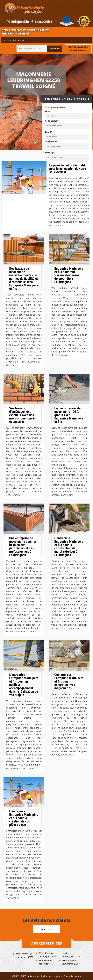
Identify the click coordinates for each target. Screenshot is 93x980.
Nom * (48, 111)
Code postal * (52, 121)
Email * (49, 132)
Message (50, 153)
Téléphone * (51, 142)
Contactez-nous (72, 976)
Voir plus (46, 929)
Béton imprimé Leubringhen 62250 (71, 962)
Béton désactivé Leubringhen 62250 (47, 955)
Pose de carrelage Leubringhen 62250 (24, 955)
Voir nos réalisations (13, 40)
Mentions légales (52, 976)
